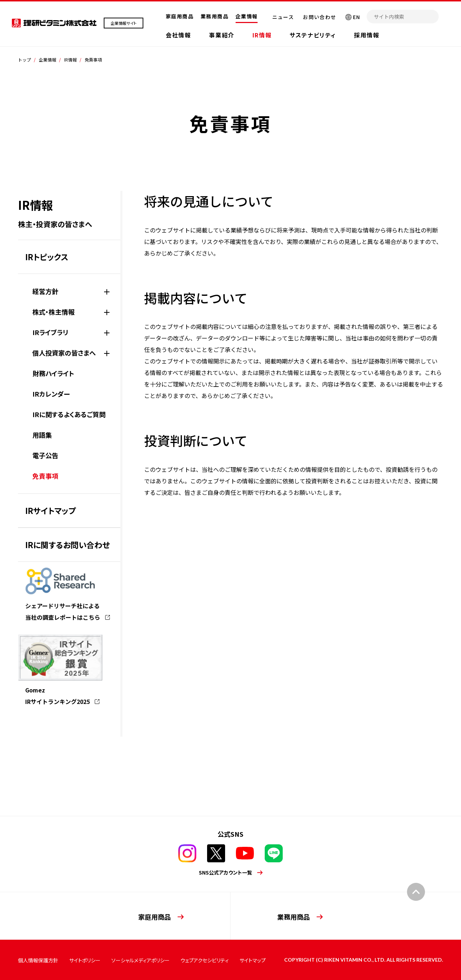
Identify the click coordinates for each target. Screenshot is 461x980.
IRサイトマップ (50, 510)
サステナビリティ (313, 35)
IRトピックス (47, 257)
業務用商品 (214, 16)
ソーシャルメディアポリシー (140, 960)
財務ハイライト (53, 373)
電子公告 (45, 455)
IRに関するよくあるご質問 (69, 414)
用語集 (42, 435)
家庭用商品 (180, 16)
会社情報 (178, 35)
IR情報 (262, 35)
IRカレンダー (51, 394)
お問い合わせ (319, 17)
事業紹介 (221, 35)
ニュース (283, 17)
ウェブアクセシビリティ (205, 960)
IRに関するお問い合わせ (68, 545)
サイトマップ (253, 960)
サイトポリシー (85, 960)
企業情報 (247, 16)
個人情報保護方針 (38, 960)
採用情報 (367, 35)
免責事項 (45, 476)
